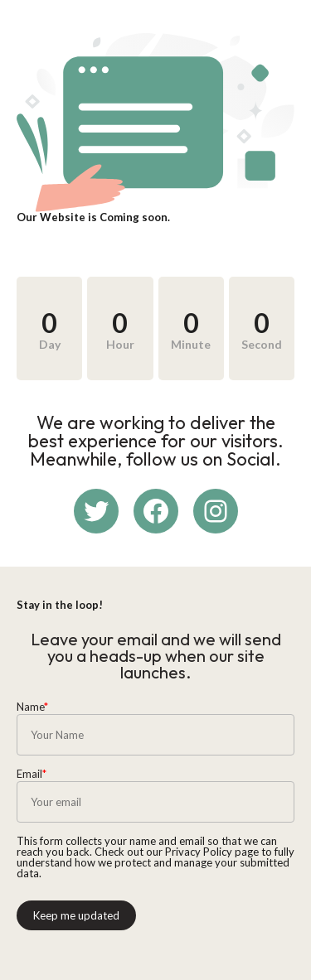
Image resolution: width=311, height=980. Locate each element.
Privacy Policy (199, 852)
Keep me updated (76, 915)
